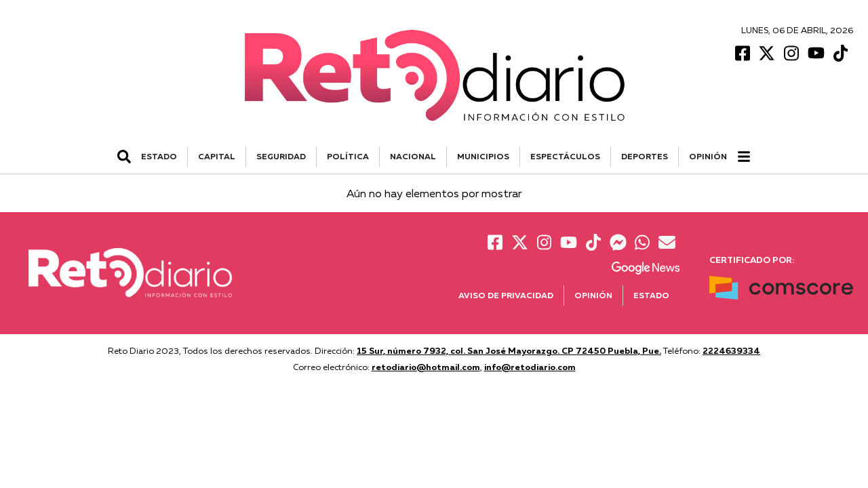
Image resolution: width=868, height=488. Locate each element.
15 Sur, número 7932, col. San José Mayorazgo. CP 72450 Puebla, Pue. (509, 350)
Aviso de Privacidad (506, 295)
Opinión (708, 156)
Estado (651, 295)
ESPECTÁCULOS (565, 156)
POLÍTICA (348, 156)
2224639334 (731, 350)
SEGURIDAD (281, 156)
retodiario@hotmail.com (426, 367)
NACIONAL (413, 156)
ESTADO (159, 156)
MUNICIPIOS (483, 156)
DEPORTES (645, 156)
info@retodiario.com (530, 367)
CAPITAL (217, 156)
